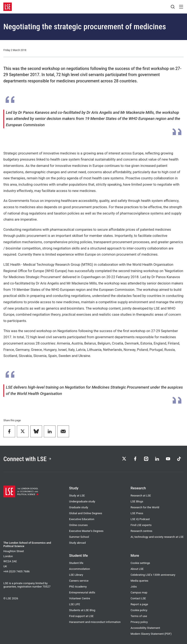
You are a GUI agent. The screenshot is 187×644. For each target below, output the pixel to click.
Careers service (79, 581)
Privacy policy (139, 622)
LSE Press (137, 513)
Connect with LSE (27, 459)
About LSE (137, 569)
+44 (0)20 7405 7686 (17, 571)
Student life (76, 563)
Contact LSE (138, 598)
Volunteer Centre (80, 598)
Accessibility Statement (145, 628)
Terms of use (139, 616)
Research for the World (145, 507)
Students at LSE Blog (82, 610)
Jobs (134, 587)
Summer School (79, 537)
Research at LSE (141, 496)
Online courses (78, 525)
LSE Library (76, 575)
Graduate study (79, 507)
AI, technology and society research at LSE (157, 537)
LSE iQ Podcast (140, 519)
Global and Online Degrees (86, 513)
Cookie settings (140, 563)
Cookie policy (139, 610)
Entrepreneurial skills (82, 592)
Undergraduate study (82, 501)
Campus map (139, 592)
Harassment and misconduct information (95, 622)
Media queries (139, 581)
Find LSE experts (141, 525)
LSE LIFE (75, 604)
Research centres (141, 531)
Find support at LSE (81, 616)
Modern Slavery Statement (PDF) (151, 634)
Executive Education (82, 519)
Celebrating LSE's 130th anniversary (153, 575)
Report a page (139, 604)
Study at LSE (77, 496)
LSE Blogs (137, 501)
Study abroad (77, 543)
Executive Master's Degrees (86, 531)
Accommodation (79, 569)
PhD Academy (78, 587)
